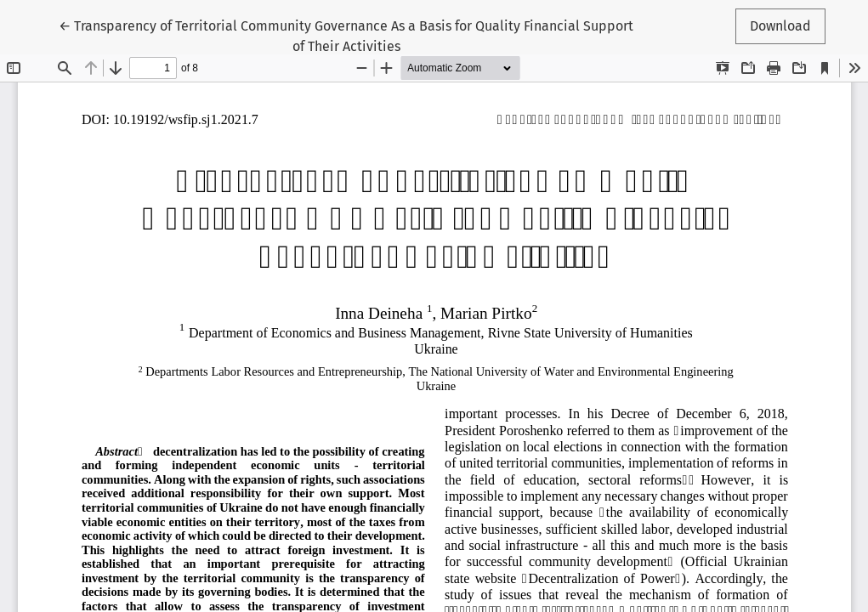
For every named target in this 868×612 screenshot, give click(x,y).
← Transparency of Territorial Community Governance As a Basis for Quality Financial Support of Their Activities (346, 35)
